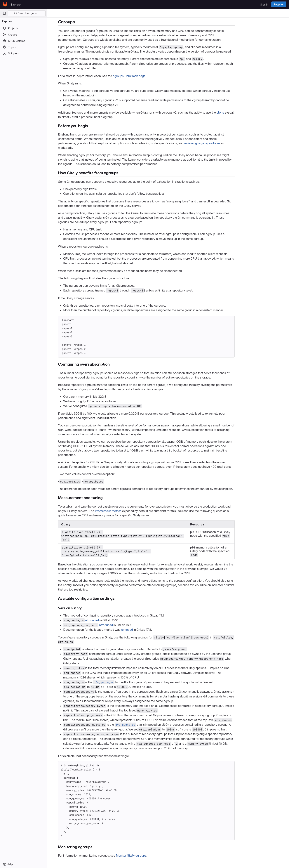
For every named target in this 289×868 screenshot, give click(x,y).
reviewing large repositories (224, 143)
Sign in (264, 5)
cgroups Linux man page (151, 76)
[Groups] (23, 34)
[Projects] (23, 28)
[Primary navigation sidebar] (4, 13)
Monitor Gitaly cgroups (153, 855)
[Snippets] (23, 53)
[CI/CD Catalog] (23, 41)
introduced (113, 620)
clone (242, 112)
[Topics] (23, 47)
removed (149, 630)
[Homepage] (5, 4)
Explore (16, 5)
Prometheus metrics (130, 511)
